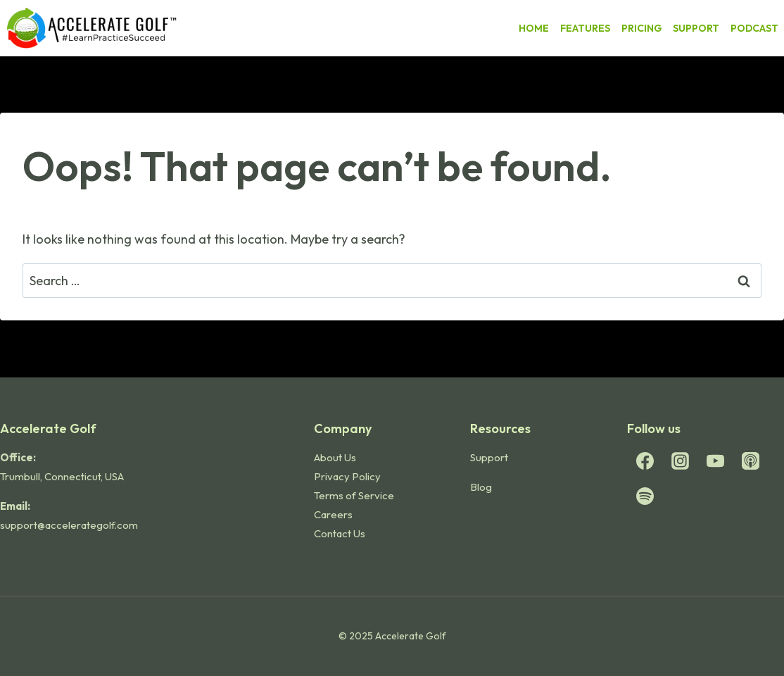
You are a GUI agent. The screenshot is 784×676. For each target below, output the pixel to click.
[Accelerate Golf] (92, 28)
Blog (481, 487)
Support (489, 457)
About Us (335, 457)
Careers (333, 514)
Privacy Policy (347, 476)
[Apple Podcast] (750, 461)
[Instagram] (680, 461)
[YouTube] (715, 461)
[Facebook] (645, 461)
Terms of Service (354, 495)
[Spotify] (645, 496)
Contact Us (340, 533)
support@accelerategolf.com (69, 525)
